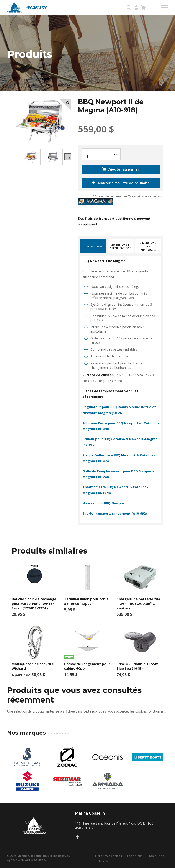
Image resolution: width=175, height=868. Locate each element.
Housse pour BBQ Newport (104, 503)
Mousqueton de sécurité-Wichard (33, 666)
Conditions (135, 856)
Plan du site (156, 856)
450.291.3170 (36, 7)
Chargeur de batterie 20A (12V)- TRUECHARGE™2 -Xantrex (138, 603)
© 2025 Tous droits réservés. (39, 856)
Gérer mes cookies (108, 856)
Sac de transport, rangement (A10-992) (115, 513)
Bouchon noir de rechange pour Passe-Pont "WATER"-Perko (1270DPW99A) (35, 603)
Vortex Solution (35, 860)
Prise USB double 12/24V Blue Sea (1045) (137, 666)
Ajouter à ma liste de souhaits (123, 183)
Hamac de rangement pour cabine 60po (87, 666)
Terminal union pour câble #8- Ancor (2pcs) (86, 601)
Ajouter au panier (124, 169)
